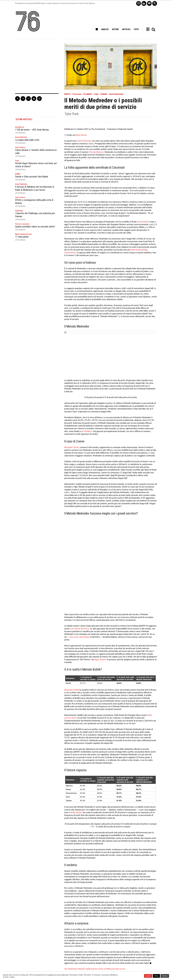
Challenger (19, 210)
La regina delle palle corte (27, 140)
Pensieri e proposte (22, 223)
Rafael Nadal (135, 250)
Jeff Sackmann (20, 133)
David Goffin (143, 222)
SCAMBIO (88, 94)
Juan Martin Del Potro (79, 567)
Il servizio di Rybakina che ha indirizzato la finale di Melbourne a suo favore (35, 188)
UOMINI (104, 94)
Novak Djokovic (97, 152)
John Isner (74, 575)
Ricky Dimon (81, 135)
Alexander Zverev (72, 447)
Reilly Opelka (76, 750)
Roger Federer (100, 597)
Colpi (96, 94)
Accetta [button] (148, 976)
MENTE (67, 94)
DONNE (18, 174)
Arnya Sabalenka (21, 137)
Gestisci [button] (165, 976)
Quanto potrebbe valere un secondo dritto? (35, 226)
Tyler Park (72, 114)
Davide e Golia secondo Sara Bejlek (32, 176)
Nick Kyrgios (85, 575)
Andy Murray (20, 127)
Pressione (77, 94)
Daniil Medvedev (116, 94)
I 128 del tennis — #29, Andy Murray (32, 130)
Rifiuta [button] (156, 976)
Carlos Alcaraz (20, 147)
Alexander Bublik (72, 628)
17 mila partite (22, 236)
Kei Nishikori (87, 431)
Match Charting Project (23, 234)
